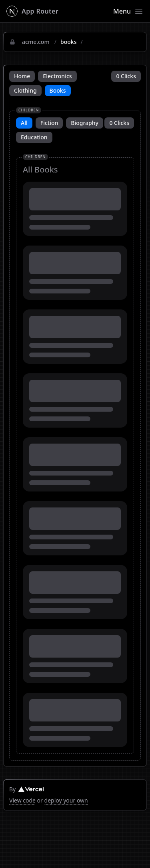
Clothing (25, 90)
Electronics (57, 76)
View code (22, 800)
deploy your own (66, 800)
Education (34, 137)
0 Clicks (126, 76)
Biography (85, 123)
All (24, 123)
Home (22, 76)
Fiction (49, 123)
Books (58, 90)
